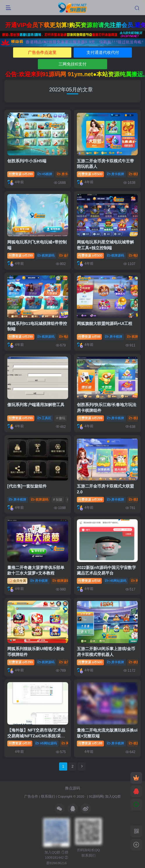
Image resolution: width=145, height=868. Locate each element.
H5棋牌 (45, 174)
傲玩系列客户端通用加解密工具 (36, 405)
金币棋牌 (68, 255)
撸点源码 (72, 788)
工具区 (45, 418)
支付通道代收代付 (103, 52)
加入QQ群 (113, 796)
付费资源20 (20, 743)
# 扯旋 (58, 499)
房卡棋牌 (66, 174)
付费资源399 (90, 499)
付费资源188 (90, 743)
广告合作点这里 (42, 52)
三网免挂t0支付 (72, 64)
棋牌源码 (46, 255)
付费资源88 (89, 337)
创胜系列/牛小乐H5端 (27, 161)
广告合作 (31, 796)
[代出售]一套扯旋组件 (27, 486)
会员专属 (17, 581)
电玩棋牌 (68, 337)
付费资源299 (21, 174)
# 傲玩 (61, 418)
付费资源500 (90, 174)
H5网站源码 (116, 581)
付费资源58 (89, 581)
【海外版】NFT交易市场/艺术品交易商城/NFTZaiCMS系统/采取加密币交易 (36, 736)
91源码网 (96, 796)
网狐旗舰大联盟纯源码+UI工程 (105, 323)
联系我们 (48, 796)
